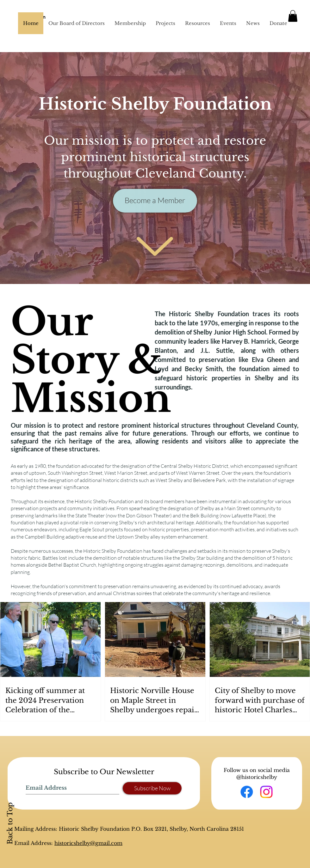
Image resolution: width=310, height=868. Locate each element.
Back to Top (10, 823)
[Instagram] (266, 792)
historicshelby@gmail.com (88, 843)
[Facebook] (247, 792)
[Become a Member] (155, 201)
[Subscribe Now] (152, 788)
